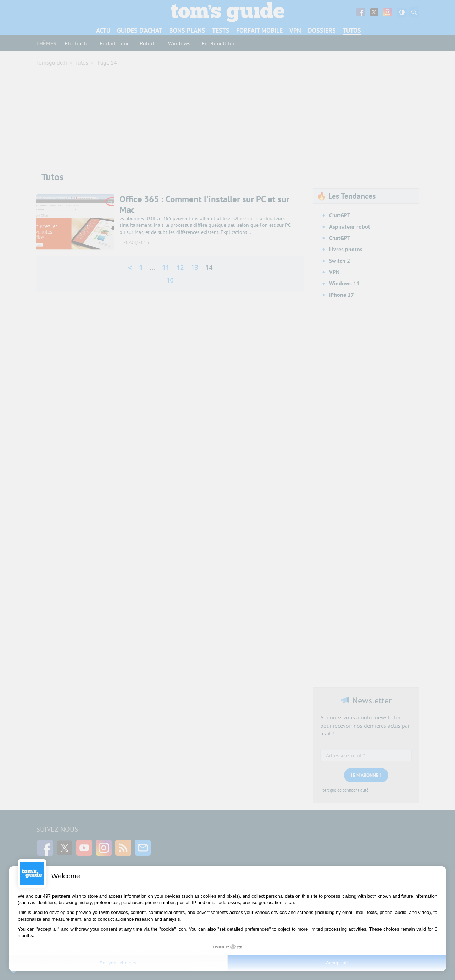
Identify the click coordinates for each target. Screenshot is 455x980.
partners (61, 896)
